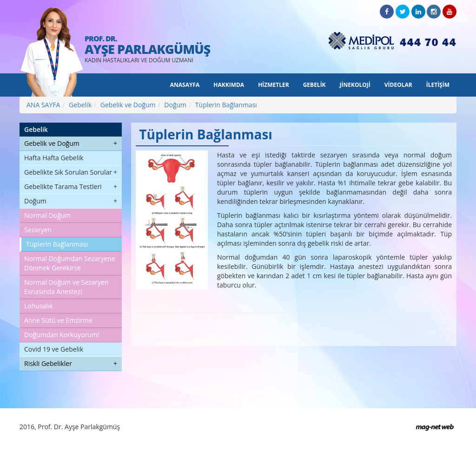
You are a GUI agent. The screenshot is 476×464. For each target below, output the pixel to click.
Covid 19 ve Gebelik (54, 349)
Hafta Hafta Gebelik (54, 158)
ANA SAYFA (43, 105)
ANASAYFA (185, 85)
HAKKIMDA (229, 85)
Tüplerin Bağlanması (226, 105)
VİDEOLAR (398, 85)
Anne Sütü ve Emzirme (58, 320)
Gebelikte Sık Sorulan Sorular (68, 172)
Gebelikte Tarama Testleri (63, 186)
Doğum (175, 105)
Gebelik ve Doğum (128, 105)
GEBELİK (314, 85)
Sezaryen (38, 230)
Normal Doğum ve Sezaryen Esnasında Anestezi (66, 287)
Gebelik (80, 105)
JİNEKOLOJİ (355, 85)
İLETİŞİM (438, 85)
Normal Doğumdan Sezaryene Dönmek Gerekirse (70, 263)
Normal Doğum (47, 215)
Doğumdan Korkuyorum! (62, 335)
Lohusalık (39, 306)
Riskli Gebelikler (48, 363)
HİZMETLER (274, 85)
